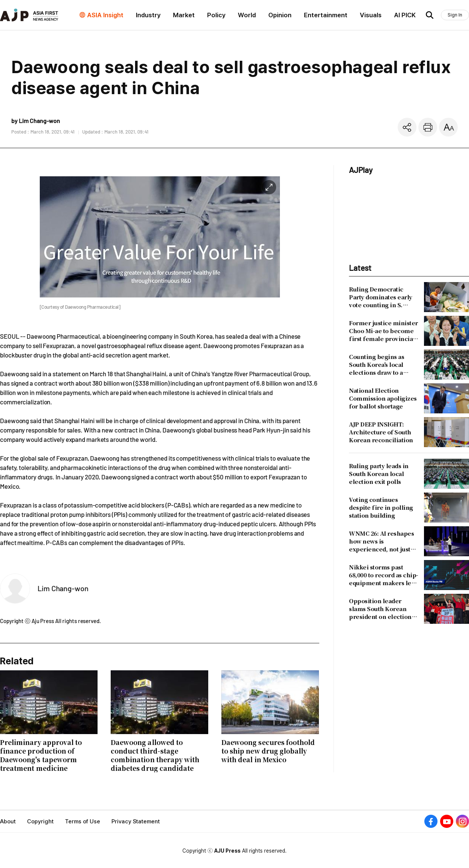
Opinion (280, 15)
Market (184, 15)
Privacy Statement (136, 821)
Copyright (40, 821)
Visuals (371, 15)
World (247, 15)
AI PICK (405, 15)
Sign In (455, 15)
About (8, 821)
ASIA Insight (105, 15)
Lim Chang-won (63, 588)
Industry (148, 15)
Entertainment (326, 15)
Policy (216, 15)
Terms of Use (83, 821)
